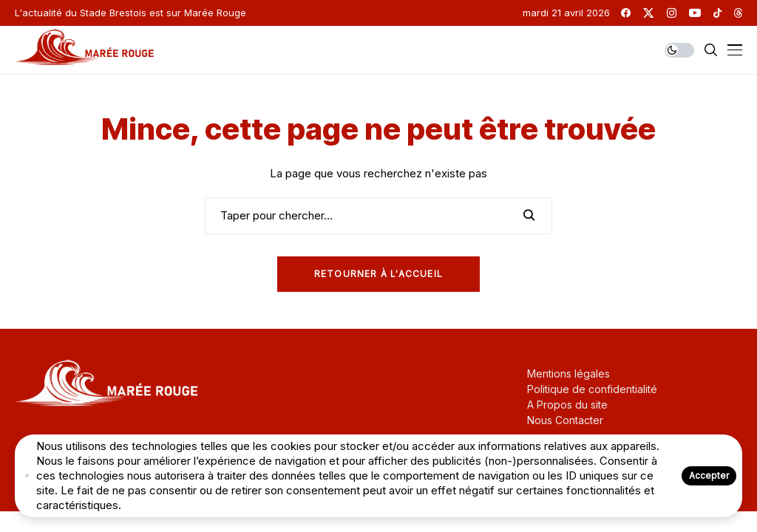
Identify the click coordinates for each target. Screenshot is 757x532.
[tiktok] (717, 13)
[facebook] (626, 13)
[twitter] (648, 13)
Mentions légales (568, 374)
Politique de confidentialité (592, 389)
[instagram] (672, 13)
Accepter (709, 475)
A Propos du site (567, 405)
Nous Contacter (565, 420)
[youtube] (695, 13)
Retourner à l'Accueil (378, 274)
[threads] (738, 13)
